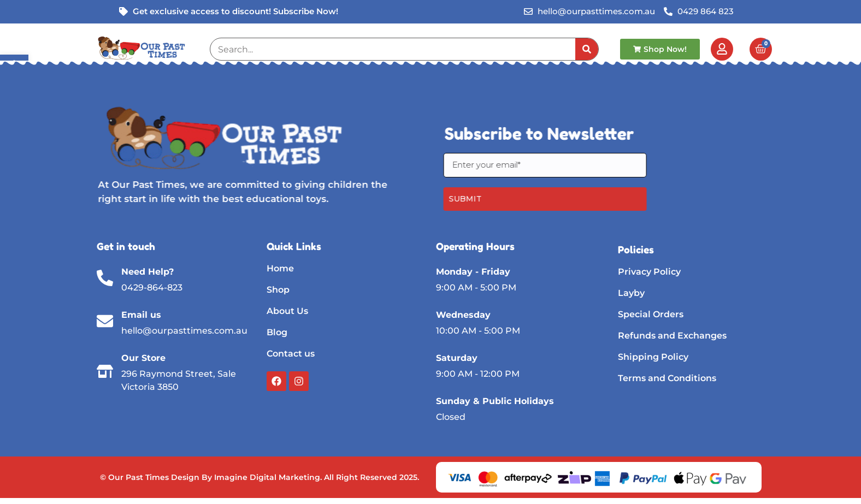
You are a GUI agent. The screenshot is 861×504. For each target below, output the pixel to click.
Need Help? (148, 272)
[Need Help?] (105, 278)
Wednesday (463, 315)
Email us (141, 315)
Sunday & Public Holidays (495, 401)
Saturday (457, 358)
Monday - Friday (473, 272)
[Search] (587, 49)
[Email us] (105, 321)
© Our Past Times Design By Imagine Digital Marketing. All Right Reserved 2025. (260, 477)
